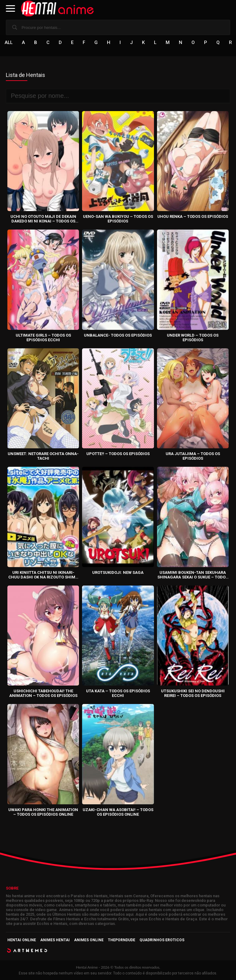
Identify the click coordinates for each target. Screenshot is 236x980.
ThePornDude (122, 940)
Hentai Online (22, 940)
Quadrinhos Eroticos (162, 940)
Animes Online (89, 940)
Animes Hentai (55, 940)
